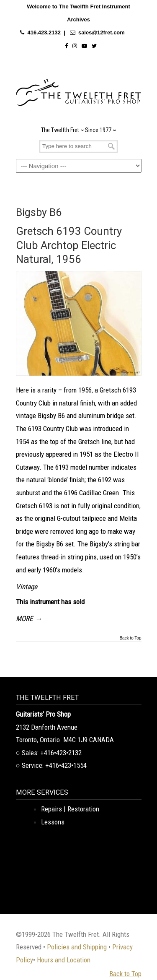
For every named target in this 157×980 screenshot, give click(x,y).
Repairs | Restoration (70, 809)
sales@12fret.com (102, 32)
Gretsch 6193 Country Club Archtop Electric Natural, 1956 (69, 245)
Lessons (53, 822)
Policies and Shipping (77, 947)
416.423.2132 (44, 32)
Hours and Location (64, 960)
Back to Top (130, 638)
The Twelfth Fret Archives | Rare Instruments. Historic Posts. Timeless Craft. (79, 90)
